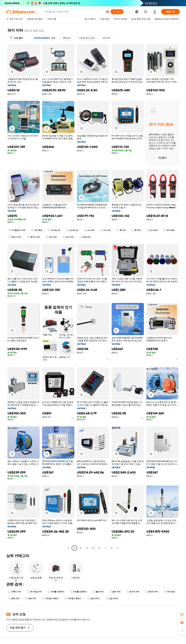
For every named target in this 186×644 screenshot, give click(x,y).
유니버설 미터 (34, 592)
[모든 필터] (17, 38)
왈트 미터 (98, 592)
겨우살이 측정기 (50, 599)
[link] (182, 615)
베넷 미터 (14, 599)
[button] (107, 12)
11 (112, 548)
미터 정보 (169, 592)
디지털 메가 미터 (17, 230)
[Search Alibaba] (74, 12)
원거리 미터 (133, 592)
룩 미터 (121, 230)
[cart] (146, 12)
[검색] (117, 12)
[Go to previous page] (68, 548)
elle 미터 (89, 230)
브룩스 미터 (15, 592)
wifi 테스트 (54, 230)
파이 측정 (37, 230)
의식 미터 (51, 237)
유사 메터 (152, 230)
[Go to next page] (118, 548)
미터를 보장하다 (56, 592)
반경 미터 (85, 237)
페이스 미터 (15, 237)
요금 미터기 (93, 599)
